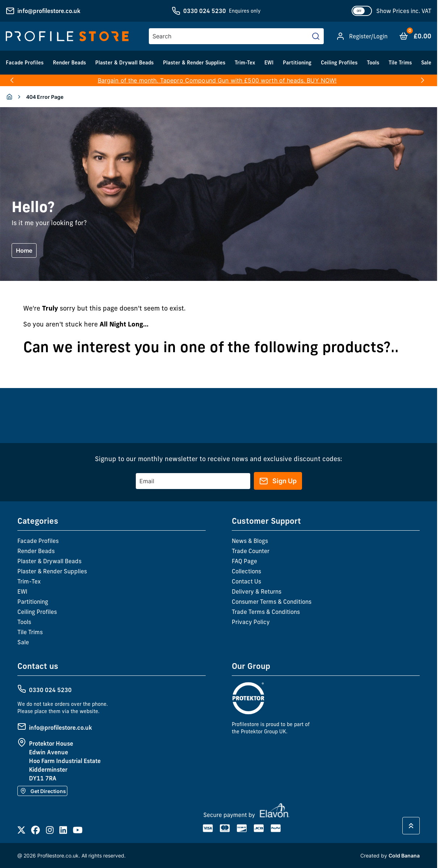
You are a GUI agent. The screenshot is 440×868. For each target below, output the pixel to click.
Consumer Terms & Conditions (272, 602)
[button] (12, 80)
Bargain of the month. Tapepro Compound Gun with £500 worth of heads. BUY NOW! (217, 80)
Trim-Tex (245, 63)
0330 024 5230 (205, 11)
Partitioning (297, 63)
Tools (373, 63)
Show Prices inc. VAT (404, 11)
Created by (390, 856)
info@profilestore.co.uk (49, 11)
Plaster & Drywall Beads (124, 63)
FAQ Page (244, 561)
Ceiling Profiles (339, 63)
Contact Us (246, 581)
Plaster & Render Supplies (194, 63)
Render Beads (69, 63)
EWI (269, 63)
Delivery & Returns (257, 591)
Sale (426, 63)
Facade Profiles (25, 63)
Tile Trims (400, 63)
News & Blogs (250, 541)
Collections (246, 571)
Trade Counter (251, 551)
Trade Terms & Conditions (266, 612)
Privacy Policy (251, 622)
